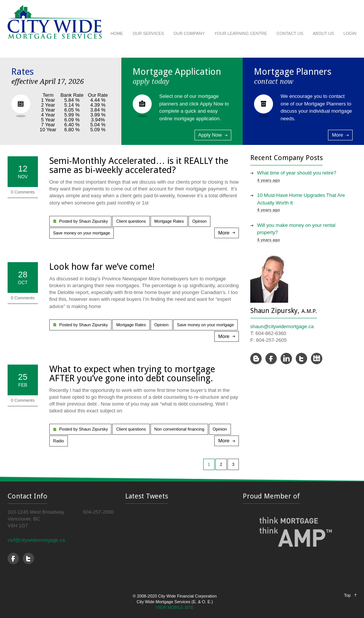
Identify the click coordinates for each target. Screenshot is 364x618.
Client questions (131, 221)
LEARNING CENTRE (241, 33)
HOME (117, 33)
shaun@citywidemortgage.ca (282, 326)
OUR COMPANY (189, 33)
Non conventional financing (179, 429)
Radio (59, 441)
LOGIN (350, 33)
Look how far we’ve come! (102, 267)
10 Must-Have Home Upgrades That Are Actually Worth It (301, 199)
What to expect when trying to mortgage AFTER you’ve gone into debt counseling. (132, 374)
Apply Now (210, 135)
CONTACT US (290, 33)
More (337, 135)
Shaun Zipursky (93, 221)
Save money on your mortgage (82, 233)
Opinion (199, 221)
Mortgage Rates (169, 221)
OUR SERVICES (148, 33)
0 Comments (23, 192)
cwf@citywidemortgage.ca (36, 540)
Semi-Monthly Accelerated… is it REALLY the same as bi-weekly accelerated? (139, 165)
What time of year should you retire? (297, 173)
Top (347, 595)
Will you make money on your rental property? (296, 229)
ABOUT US (323, 33)
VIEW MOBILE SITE (175, 607)
